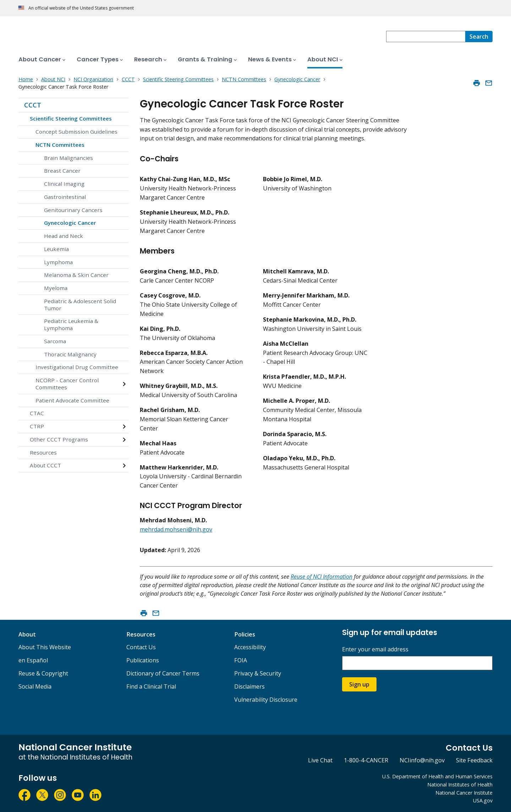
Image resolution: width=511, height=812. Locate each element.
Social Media (35, 686)
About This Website (45, 647)
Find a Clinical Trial (151, 686)
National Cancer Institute (464, 793)
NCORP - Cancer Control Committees (67, 384)
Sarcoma (55, 341)
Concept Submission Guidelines (76, 132)
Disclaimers (249, 686)
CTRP (37, 426)
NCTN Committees (60, 145)
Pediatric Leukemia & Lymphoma (71, 324)
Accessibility (250, 647)
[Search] (479, 37)
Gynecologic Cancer (70, 223)
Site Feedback (474, 760)
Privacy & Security (258, 673)
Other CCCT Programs (59, 439)
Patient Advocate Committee (72, 400)
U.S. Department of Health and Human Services (437, 776)
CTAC (37, 413)
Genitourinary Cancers (73, 210)
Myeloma (56, 288)
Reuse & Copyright (43, 673)
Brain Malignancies (68, 158)
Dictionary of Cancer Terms (163, 673)
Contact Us (141, 647)
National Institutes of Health (460, 785)
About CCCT (45, 465)
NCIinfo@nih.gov (422, 760)
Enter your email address (375, 649)
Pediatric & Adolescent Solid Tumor (80, 305)
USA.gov (483, 800)
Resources (43, 452)
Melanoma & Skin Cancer (76, 275)
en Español (33, 660)
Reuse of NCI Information (322, 577)
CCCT (33, 105)
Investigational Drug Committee (77, 367)
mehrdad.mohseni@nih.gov (176, 529)
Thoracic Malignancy (70, 354)
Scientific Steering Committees (71, 118)
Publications (143, 660)
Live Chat (320, 760)
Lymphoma (58, 262)
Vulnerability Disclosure (266, 700)
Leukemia (56, 249)
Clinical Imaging (64, 184)
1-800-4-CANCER (366, 760)
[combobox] (426, 37)
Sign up (359, 684)
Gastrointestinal (65, 197)
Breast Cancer (62, 171)
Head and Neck (64, 236)
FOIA (241, 660)
